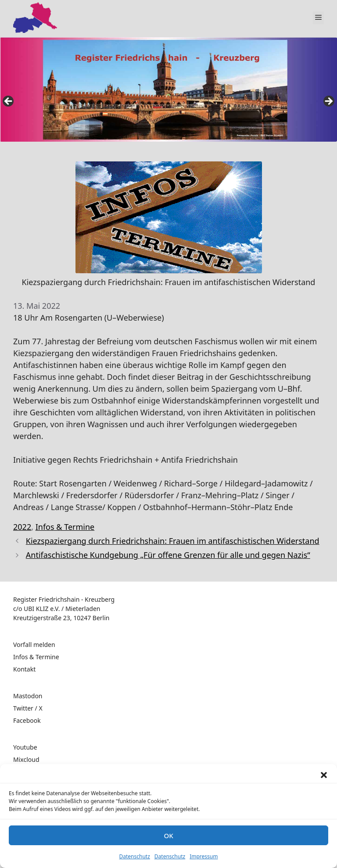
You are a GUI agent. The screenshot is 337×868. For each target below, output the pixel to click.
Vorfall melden (34, 645)
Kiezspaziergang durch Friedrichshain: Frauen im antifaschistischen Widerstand (173, 541)
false (9, 102)
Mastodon (28, 696)
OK (168, 836)
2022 (22, 527)
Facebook (27, 720)
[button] (324, 775)
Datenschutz (135, 856)
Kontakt (24, 669)
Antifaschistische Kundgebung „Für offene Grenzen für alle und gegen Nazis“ (168, 555)
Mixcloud (26, 759)
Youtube (25, 747)
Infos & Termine (65, 527)
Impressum (204, 856)
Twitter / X (28, 708)
